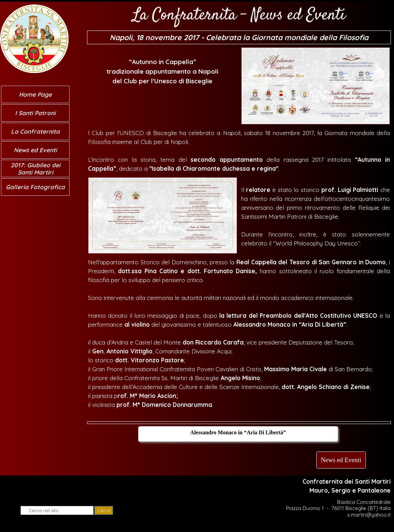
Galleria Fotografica (35, 187)
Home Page (35, 94)
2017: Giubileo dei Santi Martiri (35, 169)
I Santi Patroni (35, 113)
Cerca (104, 510)
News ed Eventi (35, 150)
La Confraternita (35, 131)
